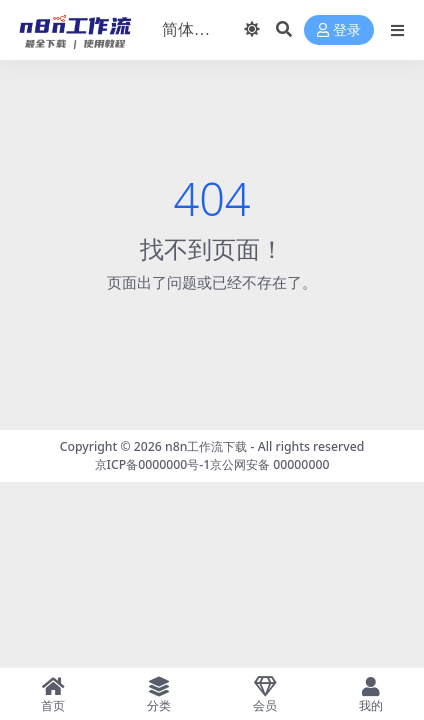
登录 (339, 30)
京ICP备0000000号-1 (153, 464)
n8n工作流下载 (206, 446)
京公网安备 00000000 (269, 464)
